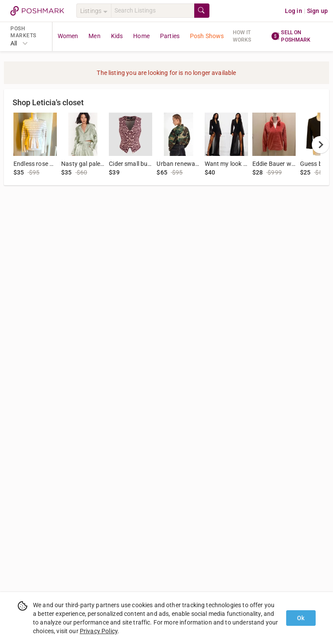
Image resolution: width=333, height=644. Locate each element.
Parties (170, 36)
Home (141, 36)
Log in (294, 11)
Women (68, 36)
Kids (117, 36)
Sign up (317, 11)
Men (94, 36)
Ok (301, 618)
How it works (242, 36)
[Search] (153, 11)
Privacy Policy (99, 631)
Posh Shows (207, 36)
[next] (320, 145)
